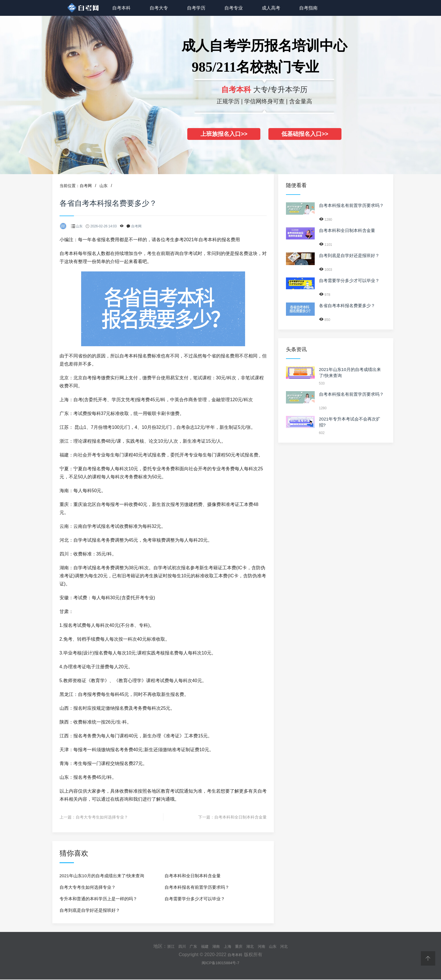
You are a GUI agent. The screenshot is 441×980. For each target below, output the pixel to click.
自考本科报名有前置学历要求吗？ (197, 887)
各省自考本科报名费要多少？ (347, 306)
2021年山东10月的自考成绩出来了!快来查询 (102, 876)
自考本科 (121, 8)
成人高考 (271, 8)
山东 (104, 186)
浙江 (162, 946)
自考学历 (196, 8)
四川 (175, 946)
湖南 (214, 946)
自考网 (86, 186)
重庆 (240, 946)
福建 (201, 946)
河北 (293, 946)
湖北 (253, 946)
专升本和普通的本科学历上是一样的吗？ (98, 899)
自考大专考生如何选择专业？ (102, 817)
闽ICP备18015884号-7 (220, 963)
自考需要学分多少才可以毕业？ (195, 899)
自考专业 (234, 8)
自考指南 (308, 8)
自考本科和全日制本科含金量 (240, 817)
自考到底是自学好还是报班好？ (90, 910)
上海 (228, 946)
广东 (188, 946)
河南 (267, 946)
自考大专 (159, 8)
